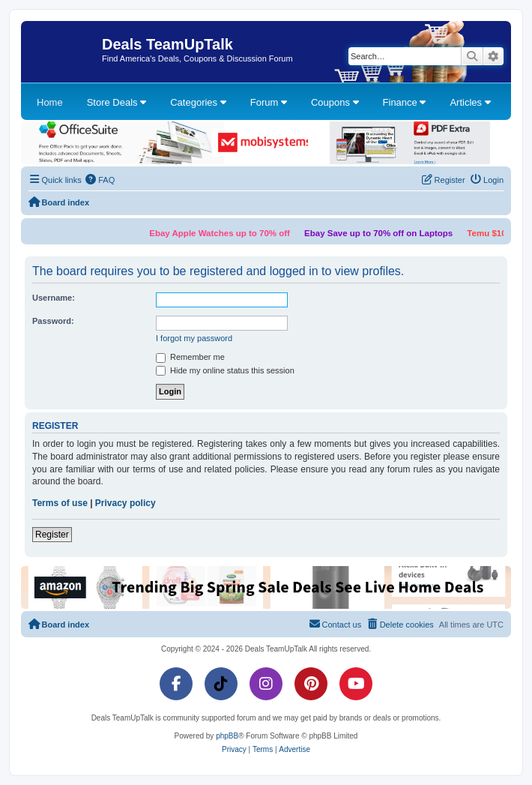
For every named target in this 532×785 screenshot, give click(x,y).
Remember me (190, 358)
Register (52, 535)
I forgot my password (194, 338)
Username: (54, 298)
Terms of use (60, 503)
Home (50, 102)
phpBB (227, 736)
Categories (198, 102)
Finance (405, 102)
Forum (269, 102)
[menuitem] (100, 180)
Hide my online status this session (225, 371)
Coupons (335, 102)
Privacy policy (126, 503)
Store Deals (117, 102)
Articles (470, 102)
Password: (53, 321)
